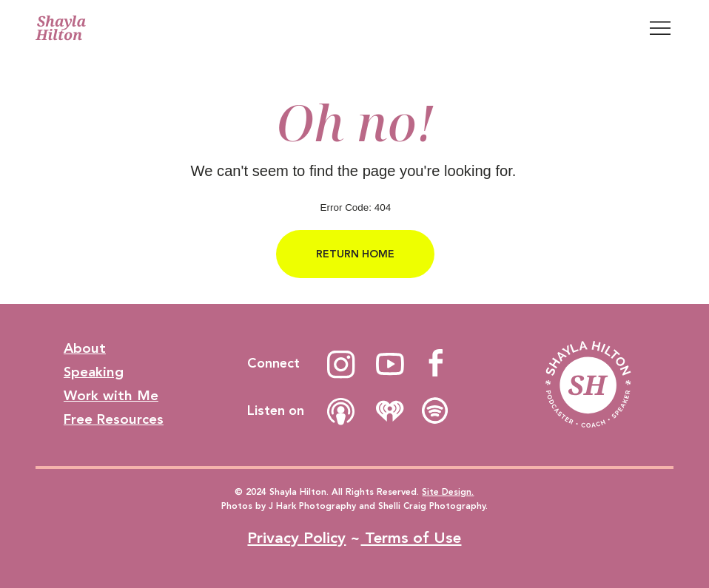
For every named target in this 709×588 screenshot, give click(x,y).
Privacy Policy (296, 538)
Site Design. (448, 492)
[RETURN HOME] (355, 254)
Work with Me (111, 396)
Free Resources (114, 420)
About (85, 349)
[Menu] (660, 28)
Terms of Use (411, 538)
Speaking (94, 372)
